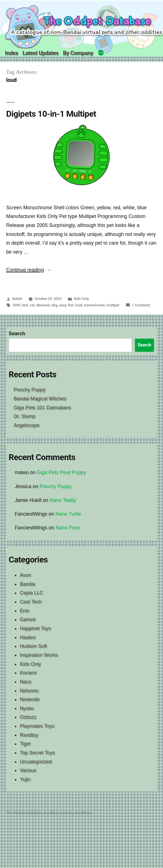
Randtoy (29, 735)
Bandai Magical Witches (40, 399)
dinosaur (43, 305)
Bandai (27, 584)
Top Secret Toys (37, 753)
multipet (113, 305)
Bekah (17, 299)
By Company (78, 53)
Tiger (25, 744)
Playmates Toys (37, 726)
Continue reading (29, 270)
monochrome (94, 305)
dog (54, 305)
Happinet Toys (35, 628)
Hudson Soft (33, 646)
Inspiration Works (39, 655)
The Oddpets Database (24, 813)
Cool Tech (31, 602)
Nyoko (27, 708)
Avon (25, 575)
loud (79, 305)
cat (32, 305)
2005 (16, 305)
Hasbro (28, 637)
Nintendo (30, 699)
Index (12, 53)
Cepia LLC (31, 593)
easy (63, 305)
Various (28, 770)
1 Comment (141, 305)
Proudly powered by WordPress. (68, 813)
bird (25, 305)
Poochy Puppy (29, 390)
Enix (24, 611)
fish (71, 305)
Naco (25, 682)
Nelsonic (29, 691)
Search (17, 334)
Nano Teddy (63, 500)
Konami (28, 673)
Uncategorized (36, 762)
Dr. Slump (24, 416)
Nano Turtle (68, 514)
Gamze (28, 619)
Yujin (25, 779)
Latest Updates (40, 53)
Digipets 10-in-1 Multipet (51, 114)
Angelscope (26, 425)
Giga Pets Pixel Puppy (61, 472)
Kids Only (82, 299)
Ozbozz (28, 717)
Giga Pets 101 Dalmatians (42, 408)
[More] (101, 54)
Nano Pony (68, 528)
